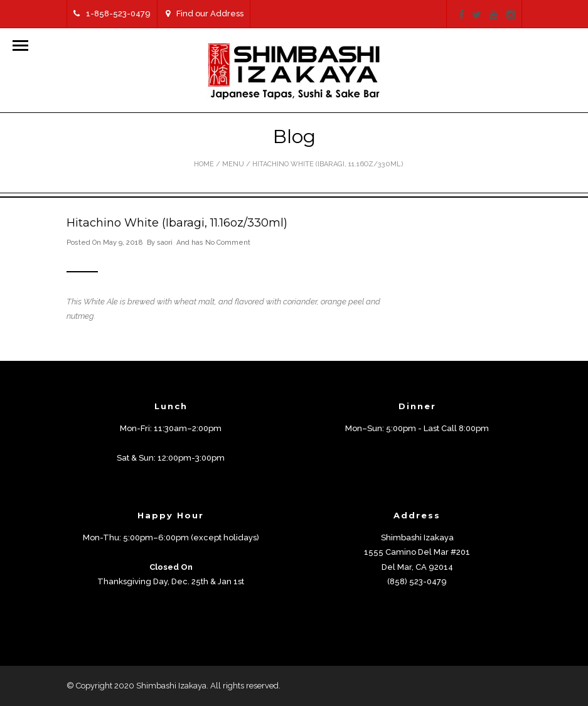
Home (204, 164)
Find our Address (205, 13)
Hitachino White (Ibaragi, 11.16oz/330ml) (177, 223)
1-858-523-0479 (112, 13)
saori (165, 243)
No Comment (228, 243)
